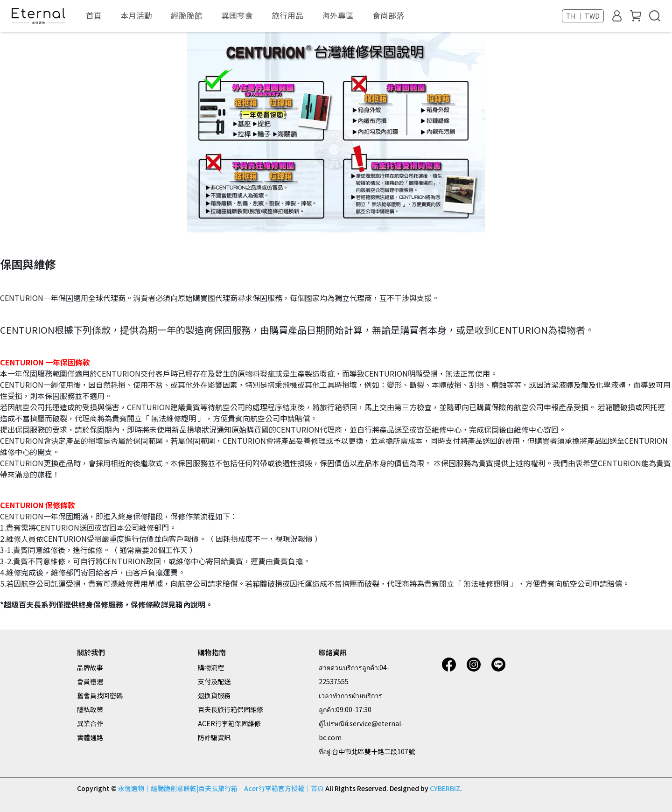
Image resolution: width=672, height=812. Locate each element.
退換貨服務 (214, 695)
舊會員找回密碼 (100, 695)
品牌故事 (90, 667)
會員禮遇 (90, 681)
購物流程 (211, 667)
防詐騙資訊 (214, 737)
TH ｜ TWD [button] (583, 16)
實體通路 (90, 737)
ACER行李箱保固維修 (229, 723)
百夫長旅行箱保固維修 (231, 709)
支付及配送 (214, 681)
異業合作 (90, 723)
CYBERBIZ (445, 788)
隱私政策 (90, 709)
